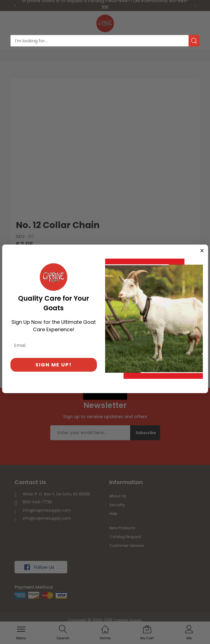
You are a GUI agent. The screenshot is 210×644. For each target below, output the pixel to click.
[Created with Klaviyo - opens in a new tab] (105, 396)
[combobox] (105, 41)
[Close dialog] (202, 251)
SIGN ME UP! (54, 365)
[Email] (54, 346)
